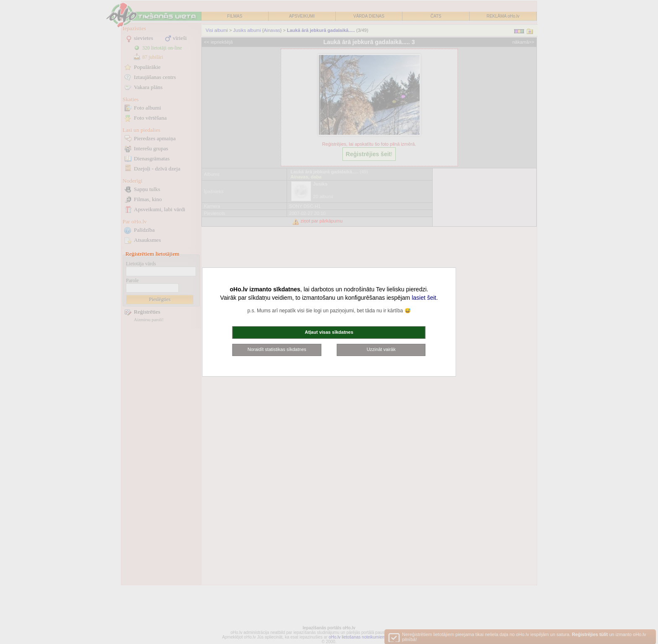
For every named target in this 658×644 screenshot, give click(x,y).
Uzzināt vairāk (381, 349)
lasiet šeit (424, 298)
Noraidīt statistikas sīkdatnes (277, 349)
